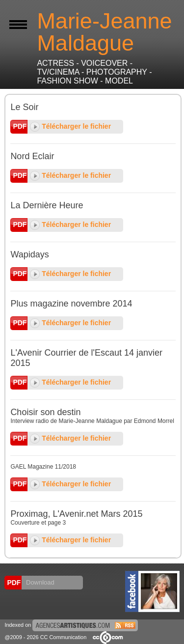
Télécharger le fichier (70, 126)
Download (39, 582)
